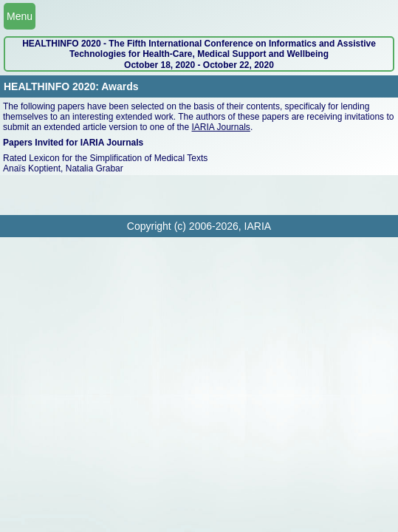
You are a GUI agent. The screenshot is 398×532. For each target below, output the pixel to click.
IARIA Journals (221, 127)
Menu (20, 16)
